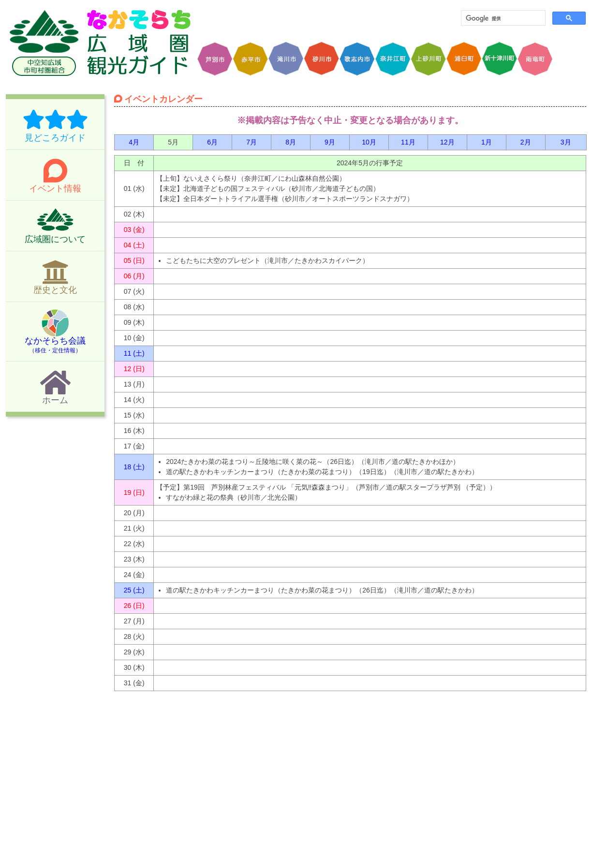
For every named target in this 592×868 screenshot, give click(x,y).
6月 (212, 142)
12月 (447, 142)
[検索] (502, 18)
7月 (252, 142)
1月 (487, 142)
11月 (408, 142)
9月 (330, 142)
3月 (566, 142)
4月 (134, 142)
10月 (369, 142)
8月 (291, 142)
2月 (526, 142)
